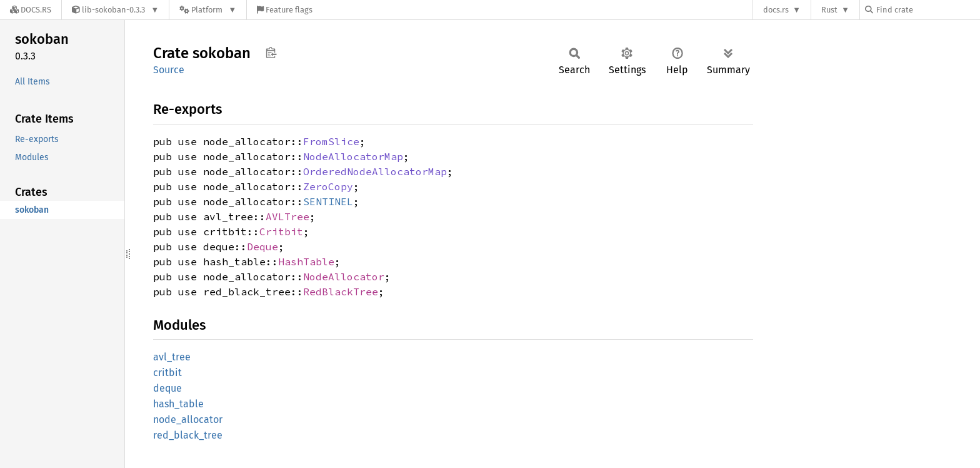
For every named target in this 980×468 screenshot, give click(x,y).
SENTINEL (328, 201)
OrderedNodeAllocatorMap (375, 171)
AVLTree (287, 216)
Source (169, 70)
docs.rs (776, 10)
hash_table (178, 404)
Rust (829, 10)
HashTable (306, 262)
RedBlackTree (341, 292)
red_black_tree (188, 435)
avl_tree (172, 357)
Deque (262, 247)
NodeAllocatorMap (353, 156)
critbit (167, 373)
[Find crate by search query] (927, 10)
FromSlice (331, 141)
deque (167, 388)
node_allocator (188, 420)
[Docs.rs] (31, 10)
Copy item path (271, 53)
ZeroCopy (328, 186)
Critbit (281, 231)
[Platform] (208, 10)
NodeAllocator (344, 277)
